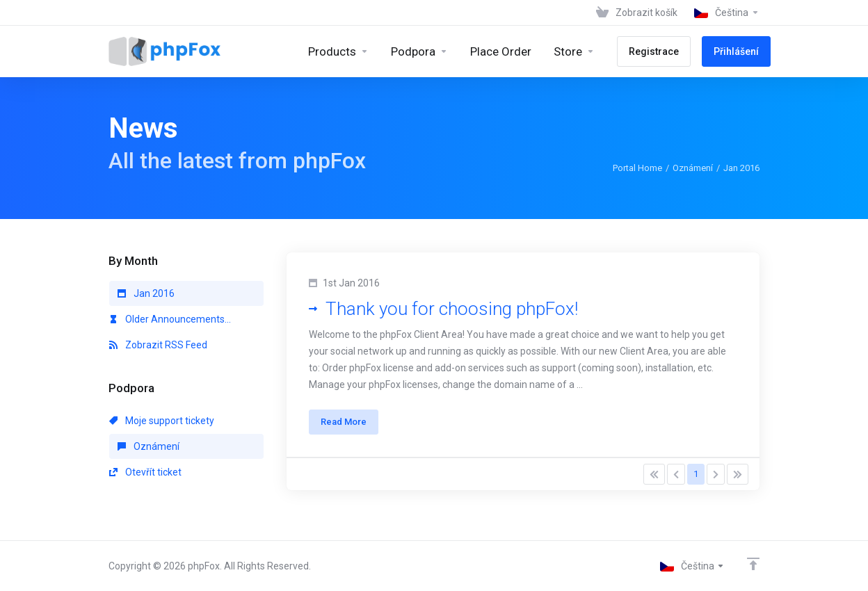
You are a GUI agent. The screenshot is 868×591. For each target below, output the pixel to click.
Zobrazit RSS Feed (158, 345)
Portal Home (637, 168)
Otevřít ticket (145, 472)
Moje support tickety (162, 421)
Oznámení (693, 168)
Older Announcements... (170, 319)
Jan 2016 (146, 293)
